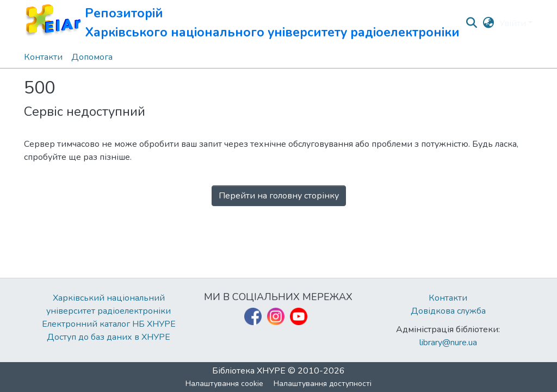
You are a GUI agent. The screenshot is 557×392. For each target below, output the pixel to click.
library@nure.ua (448, 343)
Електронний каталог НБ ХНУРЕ (109, 324)
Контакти (448, 298)
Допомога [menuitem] (92, 57)
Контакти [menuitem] (43, 57)
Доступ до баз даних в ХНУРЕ (109, 337)
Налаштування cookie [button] (224, 384)
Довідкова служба (448, 311)
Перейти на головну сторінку (279, 196)
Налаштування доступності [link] (323, 384)
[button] (242, 23)
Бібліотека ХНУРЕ (249, 371)
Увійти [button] (514, 23)
